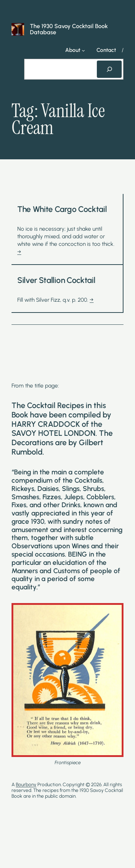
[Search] (109, 69)
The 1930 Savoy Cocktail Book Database (69, 29)
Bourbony (26, 784)
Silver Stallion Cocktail (56, 280)
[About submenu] (83, 50)
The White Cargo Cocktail (62, 209)
